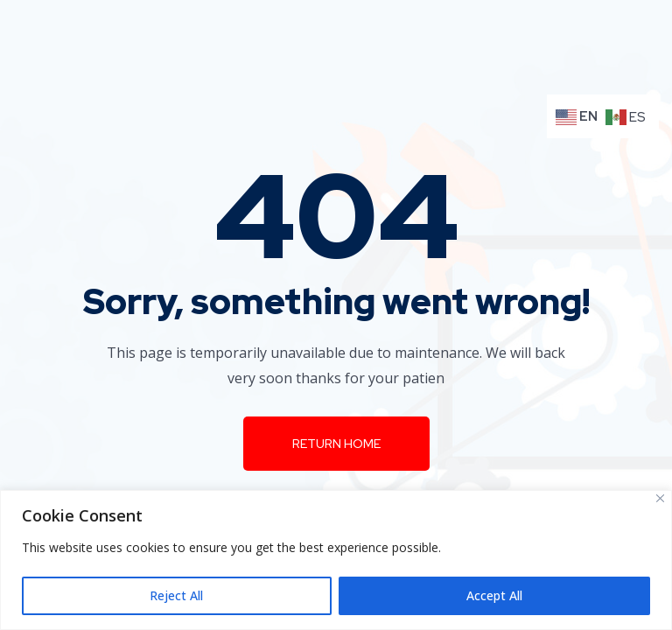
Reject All (176, 595)
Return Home (336, 444)
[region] (336, 560)
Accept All (494, 595)
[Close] (660, 498)
